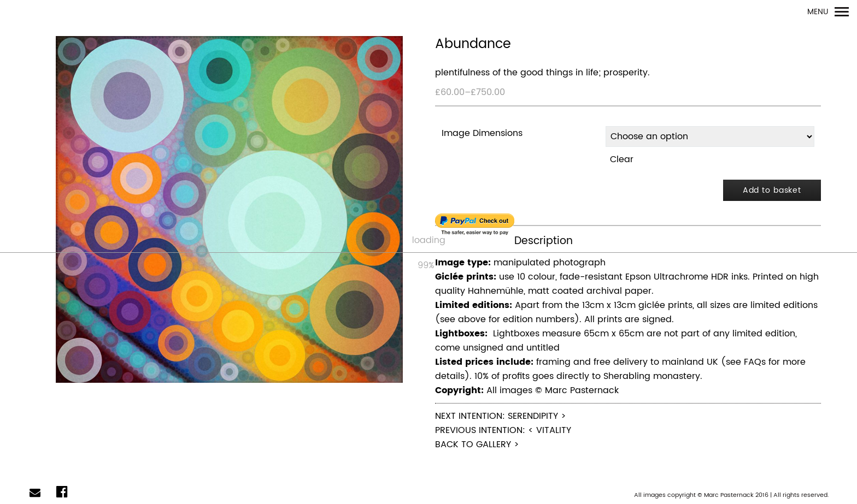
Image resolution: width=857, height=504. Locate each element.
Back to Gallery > (477, 444)
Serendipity (533, 416)
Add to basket (772, 190)
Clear (622, 159)
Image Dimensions (482, 133)
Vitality (554, 430)
